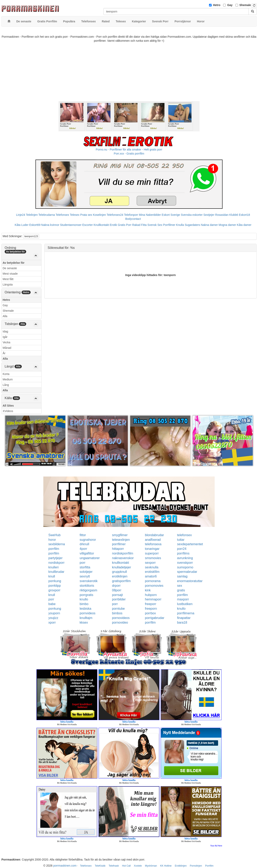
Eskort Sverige (171, 215)
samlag (182, 576)
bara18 (182, 622)
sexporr (150, 563)
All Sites (8, 406)
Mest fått (8, 279)
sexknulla (152, 567)
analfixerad (153, 540)
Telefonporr (131, 215)
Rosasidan (222, 215)
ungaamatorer (90, 558)
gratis (181, 590)
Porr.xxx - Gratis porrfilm (129, 154)
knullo (84, 599)
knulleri (54, 567)
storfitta (85, 567)
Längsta (8, 284)
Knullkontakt (101, 225)
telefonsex (185, 535)
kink (148, 590)
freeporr (151, 604)
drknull (84, 544)
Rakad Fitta (139, 225)
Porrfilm (209, 866)
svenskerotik (89, 581)
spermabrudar (187, 572)
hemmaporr (153, 599)
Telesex (75, 215)
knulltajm (86, 618)
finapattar (184, 618)
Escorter (87, 225)
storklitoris (87, 586)
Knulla (180, 225)
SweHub (54, 535)
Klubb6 (234, 215)
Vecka (6, 342)
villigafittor (87, 553)
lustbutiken (185, 604)
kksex (84, 622)
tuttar (181, 540)
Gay (230, 5)
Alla (5, 316)
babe (52, 604)
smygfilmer (120, 535)
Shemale (245, 5)
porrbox (150, 613)
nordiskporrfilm (123, 553)
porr (82, 563)
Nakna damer (209, 225)
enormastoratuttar (190, 581)
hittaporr (118, 549)
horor (52, 540)
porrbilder (119, 599)
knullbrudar (56, 572)
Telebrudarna (47, 215)
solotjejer (86, 572)
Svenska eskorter (192, 215)
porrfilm (54, 549)
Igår (5, 337)
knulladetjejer (122, 567)
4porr (83, 549)
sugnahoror (88, 540)
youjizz (53, 618)
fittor (83, 535)
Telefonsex (62, 215)
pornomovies (154, 586)
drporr (116, 586)
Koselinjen (99, 215)
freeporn (151, 609)
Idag (5, 331)
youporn (54, 613)
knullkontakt (121, 563)
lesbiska (85, 609)
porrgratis (86, 595)
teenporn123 (31, 236)
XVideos (8, 411)
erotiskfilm (152, 572)
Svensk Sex (155, 225)
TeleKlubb (100, 866)
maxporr (183, 599)
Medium (8, 379)
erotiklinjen (120, 576)
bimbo (84, 604)
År (4, 353)
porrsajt (117, 595)
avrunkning (185, 558)
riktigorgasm (88, 590)
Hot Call (126, 866)
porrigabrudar (155, 618)
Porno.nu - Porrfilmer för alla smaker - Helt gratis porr (129, 150)
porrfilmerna (186, 613)
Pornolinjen (196, 866)
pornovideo (120, 622)
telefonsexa (153, 544)
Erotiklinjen (181, 866)
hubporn (151, 595)
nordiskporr (56, 563)
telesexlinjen (121, 540)
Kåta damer (244, 225)
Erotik (113, 225)
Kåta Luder (22, 225)
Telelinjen (32, 215)
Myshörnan (151, 866)
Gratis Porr (125, 225)
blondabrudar (154, 535)
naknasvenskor (123, 558)
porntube (118, 609)
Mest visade (10, 274)
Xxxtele (138, 866)
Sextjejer (209, 215)
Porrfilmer (169, 225)
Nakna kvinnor (50, 225)
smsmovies (153, 558)
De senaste (10, 268)
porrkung (55, 581)
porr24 (182, 549)
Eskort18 (244, 215)
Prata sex (86, 215)
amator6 (151, 576)
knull (52, 576)
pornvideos (87, 613)
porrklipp (55, 586)
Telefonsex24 (115, 215)
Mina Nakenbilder (150, 215)
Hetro (217, 5)
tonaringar (152, 549)
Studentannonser (71, 225)
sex (180, 586)
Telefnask (114, 866)
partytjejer (55, 558)
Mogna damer (227, 225)
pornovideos (121, 618)
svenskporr (185, 563)
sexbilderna (57, 544)
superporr (152, 553)
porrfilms (183, 553)
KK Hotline (166, 866)
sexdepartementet (190, 544)
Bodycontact (133, 219)
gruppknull (120, 572)
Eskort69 (35, 225)
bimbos (117, 613)
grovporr (54, 590)
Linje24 (21, 215)
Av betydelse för (14, 263)
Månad (7, 348)
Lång (6, 385)
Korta (6, 374)
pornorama (153, 581)
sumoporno (185, 567)
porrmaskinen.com (65, 866)
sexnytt (85, 576)
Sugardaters (192, 225)
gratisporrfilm (121, 581)
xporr (52, 622)
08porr (117, 590)
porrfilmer (119, 544)
